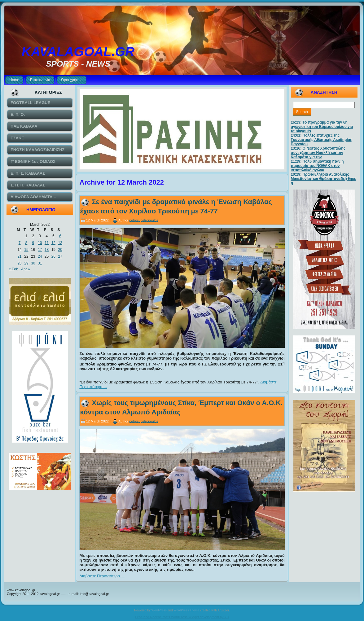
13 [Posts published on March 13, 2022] (60, 243)
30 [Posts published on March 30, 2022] (33, 263)
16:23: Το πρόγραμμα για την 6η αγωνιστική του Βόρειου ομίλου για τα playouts (322, 127)
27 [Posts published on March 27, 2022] (60, 256)
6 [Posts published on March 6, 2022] (60, 236)
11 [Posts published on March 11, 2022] (47, 243)
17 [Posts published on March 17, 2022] (40, 250)
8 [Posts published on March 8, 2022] (26, 243)
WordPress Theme (186, 610)
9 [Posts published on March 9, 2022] (33, 243)
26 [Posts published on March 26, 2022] (53, 256)
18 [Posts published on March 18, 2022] (47, 250)
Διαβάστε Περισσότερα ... (102, 576)
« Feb (13, 269)
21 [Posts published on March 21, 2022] (19, 256)
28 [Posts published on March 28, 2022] (19, 263)
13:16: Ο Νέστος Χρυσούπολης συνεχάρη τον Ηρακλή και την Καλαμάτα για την (318, 153)
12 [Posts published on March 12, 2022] (53, 243)
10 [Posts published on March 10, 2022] (40, 243)
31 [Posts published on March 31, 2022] (40, 263)
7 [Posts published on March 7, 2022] (20, 243)
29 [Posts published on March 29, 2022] (26, 263)
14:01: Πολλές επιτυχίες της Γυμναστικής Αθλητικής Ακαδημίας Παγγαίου (322, 140)
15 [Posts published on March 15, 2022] (26, 250)
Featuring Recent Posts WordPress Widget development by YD (182, 617)
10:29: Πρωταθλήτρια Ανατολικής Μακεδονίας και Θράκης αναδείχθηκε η (323, 179)
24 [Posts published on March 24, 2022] (40, 256)
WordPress (159, 610)
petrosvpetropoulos (144, 220)
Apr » (26, 269)
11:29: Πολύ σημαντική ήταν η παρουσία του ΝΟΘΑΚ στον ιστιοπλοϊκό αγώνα (317, 166)
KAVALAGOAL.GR (78, 52)
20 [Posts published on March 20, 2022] (60, 250)
